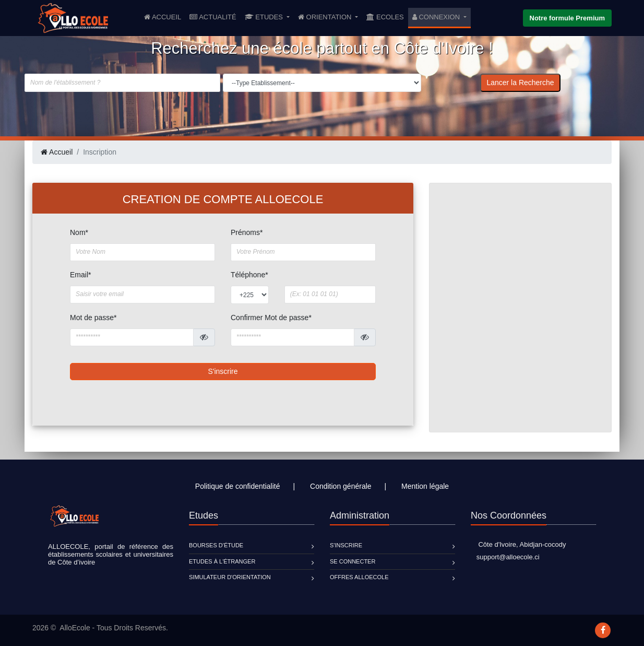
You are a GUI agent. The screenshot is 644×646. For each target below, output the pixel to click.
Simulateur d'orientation (230, 577)
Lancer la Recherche (520, 83)
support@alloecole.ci (505, 557)
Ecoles (385, 17)
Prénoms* (247, 232)
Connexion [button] (437, 17)
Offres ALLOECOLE (359, 577)
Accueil (165, 16)
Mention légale (425, 486)
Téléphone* (249, 275)
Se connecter (353, 561)
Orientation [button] (326, 17)
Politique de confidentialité (238, 486)
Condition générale (341, 486)
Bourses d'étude (216, 545)
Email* (80, 275)
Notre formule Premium (567, 18)
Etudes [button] (265, 17)
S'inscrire (223, 371)
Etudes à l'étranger (222, 561)
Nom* (79, 232)
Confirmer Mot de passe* (271, 318)
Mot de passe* (93, 318)
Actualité (213, 17)
